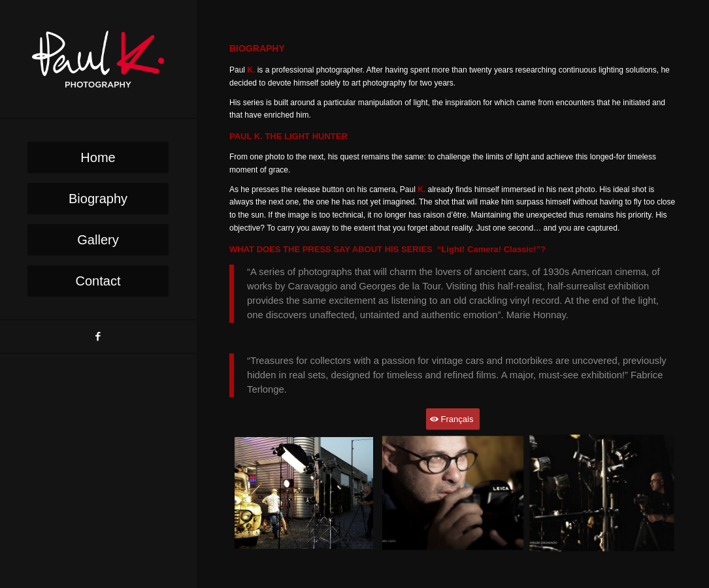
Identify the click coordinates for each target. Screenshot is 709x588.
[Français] (453, 419)
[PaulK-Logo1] (98, 59)
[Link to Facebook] (98, 336)
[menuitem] (98, 157)
